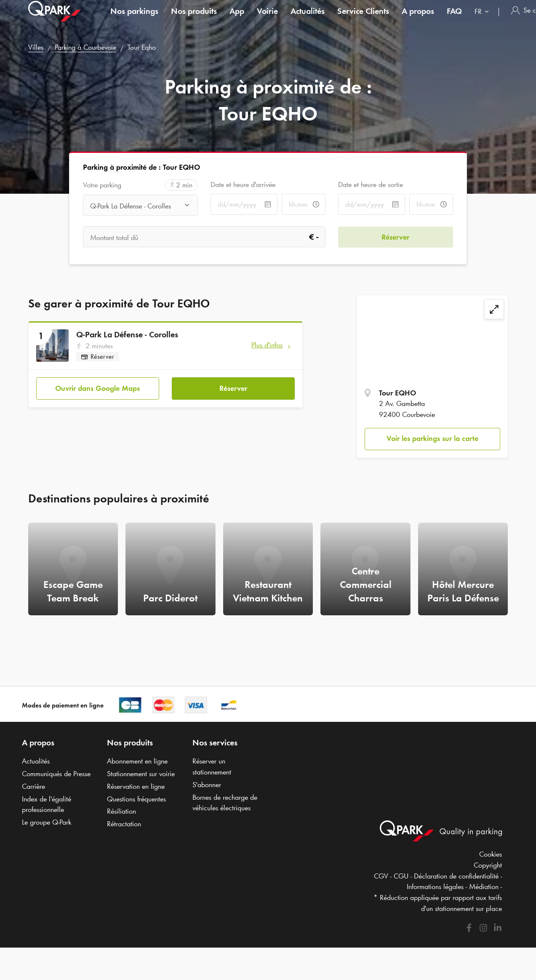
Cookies (491, 854)
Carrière (33, 786)
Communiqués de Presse (56, 774)
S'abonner (207, 785)
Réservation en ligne (136, 786)
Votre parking (102, 185)
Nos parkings (134, 19)
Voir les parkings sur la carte (432, 438)
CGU (401, 876)
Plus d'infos (267, 345)
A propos (418, 19)
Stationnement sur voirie (141, 774)
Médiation (484, 887)
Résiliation (121, 811)
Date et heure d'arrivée (243, 184)
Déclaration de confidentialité (456, 876)
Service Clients (363, 19)
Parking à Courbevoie (85, 47)
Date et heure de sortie (371, 184)
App (237, 19)
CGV (381, 876)
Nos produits (194, 19)
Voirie (267, 19)
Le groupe (47, 822)
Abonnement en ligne (137, 761)
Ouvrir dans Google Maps (97, 388)
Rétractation (124, 824)
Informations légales (435, 887)
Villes (36, 47)
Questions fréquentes (136, 799)
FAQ (454, 19)
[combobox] (483, 20)
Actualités (308, 19)
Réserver (233, 388)
